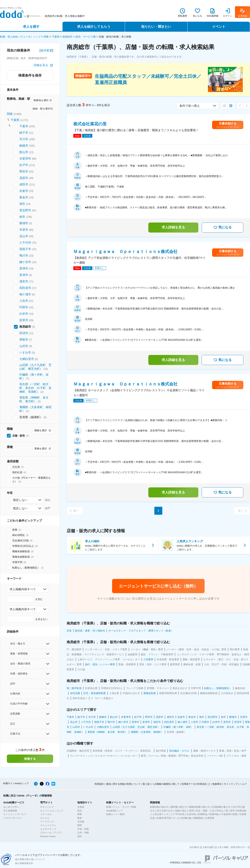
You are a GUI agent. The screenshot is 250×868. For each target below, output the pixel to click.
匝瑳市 (24, 333)
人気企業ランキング (163, 814)
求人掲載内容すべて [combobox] (23, 589)
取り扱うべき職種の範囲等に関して (161, 784)
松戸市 (24, 165)
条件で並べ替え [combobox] (190, 106)
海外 (80, 836)
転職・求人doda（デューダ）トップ (20, 37)
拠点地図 (209, 847)
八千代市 (25, 243)
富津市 (24, 275)
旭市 (22, 204)
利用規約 (99, 784)
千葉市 (24, 126)
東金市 (24, 197)
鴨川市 (24, 255)
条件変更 (46, 50)
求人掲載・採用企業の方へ (233, 847)
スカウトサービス (12, 818)
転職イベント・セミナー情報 (121, 807)
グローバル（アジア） (52, 833)
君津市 (24, 268)
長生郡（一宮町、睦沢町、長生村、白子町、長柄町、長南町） (35, 388)
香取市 (24, 340)
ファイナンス (47, 821)
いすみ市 (25, 352)
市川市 (24, 139)
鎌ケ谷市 (25, 262)
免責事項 (217, 784)
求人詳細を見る (173, 227)
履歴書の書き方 (179, 807)
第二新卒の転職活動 (236, 811)
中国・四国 (83, 829)
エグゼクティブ (48, 829)
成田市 (24, 184)
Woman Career (48, 836)
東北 (80, 811)
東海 (80, 818)
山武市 (24, 346)
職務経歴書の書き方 (199, 807)
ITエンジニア (47, 807)
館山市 (24, 152)
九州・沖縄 (83, 833)
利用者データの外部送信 (194, 784)
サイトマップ (231, 784)
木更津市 (25, 159)
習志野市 (25, 210)
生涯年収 (191, 814)
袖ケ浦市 (25, 294)
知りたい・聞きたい (156, 27)
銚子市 (24, 133)
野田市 (24, 171)
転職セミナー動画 (115, 814)
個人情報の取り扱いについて (30, 859)
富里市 (24, 320)
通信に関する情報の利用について (123, 784)
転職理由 (203, 814)
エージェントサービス (15, 814)
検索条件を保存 (30, 75)
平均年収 (180, 814)
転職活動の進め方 (159, 807)
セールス (45, 818)
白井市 (24, 314)
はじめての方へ (11, 807)
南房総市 (67, 37)
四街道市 (25, 288)
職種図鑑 (198, 818)
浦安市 (24, 281)
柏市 (22, 217)
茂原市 (24, 178)
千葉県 (56, 37)
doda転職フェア (114, 811)
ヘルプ (243, 784)
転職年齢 (214, 814)
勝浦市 (24, 223)
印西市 (24, 307)
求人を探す (31, 27)
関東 (46, 37)
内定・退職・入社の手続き (210, 811)
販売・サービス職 (86, 37)
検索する (30, 759)
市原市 (24, 230)
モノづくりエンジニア (52, 811)
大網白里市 (27, 359)
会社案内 (194, 847)
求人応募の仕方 (165, 811)
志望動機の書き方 (221, 807)
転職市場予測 (164, 818)
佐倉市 (24, 191)
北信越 (81, 821)
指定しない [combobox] (20, 500)
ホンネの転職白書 (182, 818)
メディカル (46, 814)
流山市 (24, 236)
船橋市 (24, 146)
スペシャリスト (48, 825)
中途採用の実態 (229, 814)
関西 (80, 825)
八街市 (24, 301)
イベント (219, 27)
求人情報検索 (10, 811)
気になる (222, 228)
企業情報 (210, 818)
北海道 (81, 807)
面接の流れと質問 (184, 811)
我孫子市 (25, 249)
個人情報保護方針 (24, 863)
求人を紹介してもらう (94, 27)
